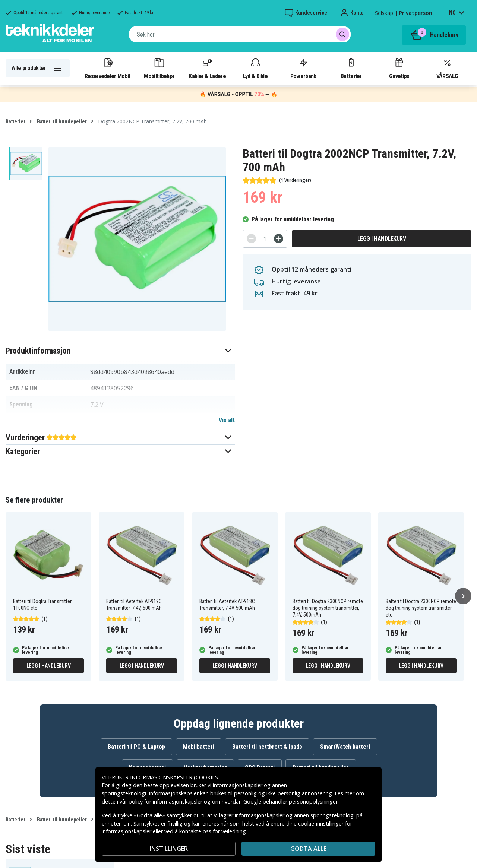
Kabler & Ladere (207, 68)
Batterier (351, 68)
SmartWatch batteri (345, 747)
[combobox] (240, 34)
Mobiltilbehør (159, 68)
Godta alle (308, 849)
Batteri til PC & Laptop (136, 747)
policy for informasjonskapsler (165, 802)
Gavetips (399, 68)
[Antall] (265, 239)
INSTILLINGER (169, 849)
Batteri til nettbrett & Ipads (267, 747)
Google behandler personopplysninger (290, 802)
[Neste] (463, 596)
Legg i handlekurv (382, 239)
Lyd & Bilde (255, 68)
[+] (279, 239)
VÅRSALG (447, 68)
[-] (251, 239)
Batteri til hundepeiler (61, 121)
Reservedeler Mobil (107, 68)
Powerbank (303, 68)
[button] (120, 351)
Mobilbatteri (199, 747)
